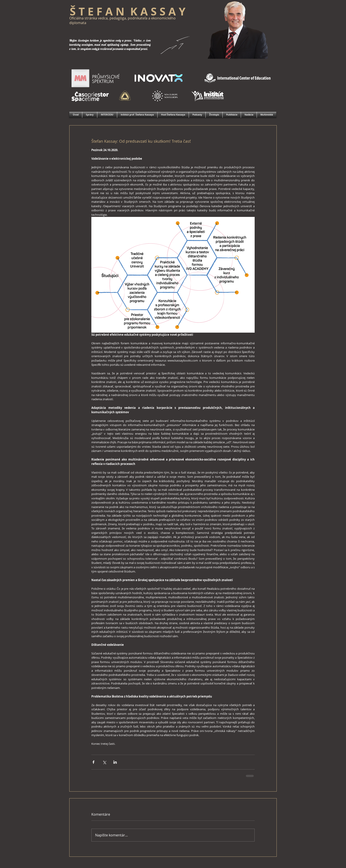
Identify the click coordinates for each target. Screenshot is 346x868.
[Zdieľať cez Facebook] (93, 762)
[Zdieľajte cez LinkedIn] (115, 762)
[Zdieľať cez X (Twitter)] (104, 762)
